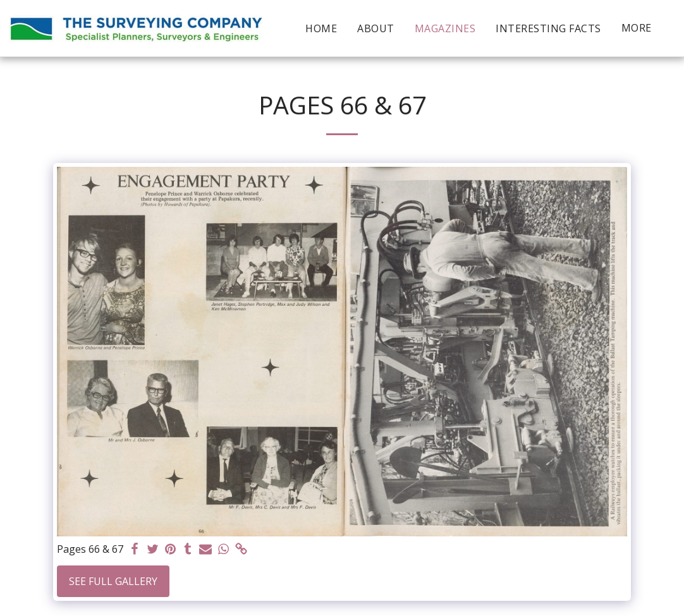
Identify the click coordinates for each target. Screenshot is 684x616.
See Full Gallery (113, 581)
